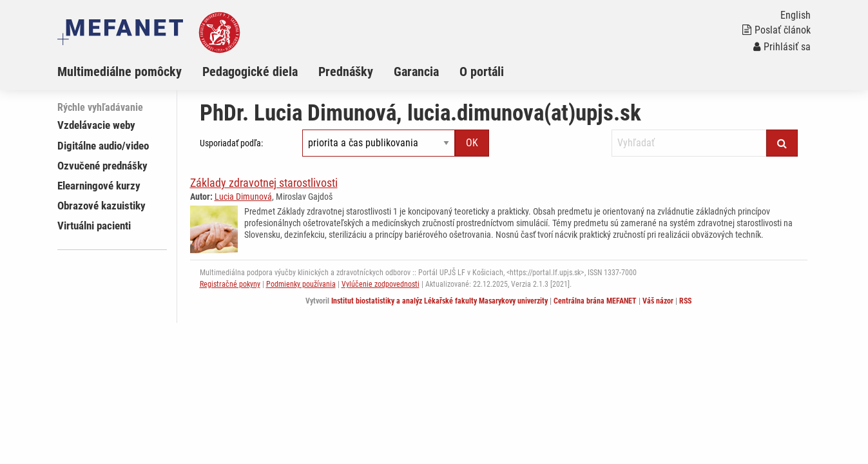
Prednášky (346, 72)
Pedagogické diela (250, 72)
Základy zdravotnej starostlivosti (264, 183)
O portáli (482, 72)
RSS (685, 301)
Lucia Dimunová (243, 197)
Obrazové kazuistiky (101, 206)
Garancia (416, 72)
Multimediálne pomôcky (120, 72)
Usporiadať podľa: (231, 143)
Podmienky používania (301, 284)
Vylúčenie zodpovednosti (381, 284)
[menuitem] (130, 72)
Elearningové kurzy (99, 186)
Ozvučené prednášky (102, 166)
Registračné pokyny (230, 284)
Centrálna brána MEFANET (595, 301)
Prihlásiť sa (782, 47)
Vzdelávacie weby (96, 125)
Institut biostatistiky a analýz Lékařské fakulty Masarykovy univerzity (439, 301)
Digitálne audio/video (103, 146)
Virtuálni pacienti (94, 226)
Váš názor (658, 301)
